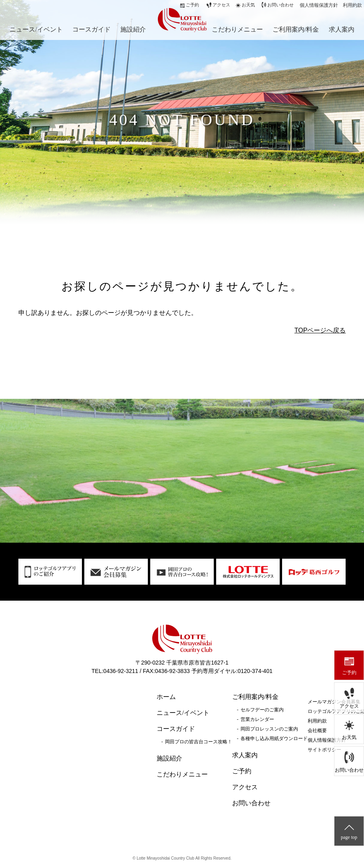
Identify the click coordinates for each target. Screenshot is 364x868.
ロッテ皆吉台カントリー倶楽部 (180, 19)
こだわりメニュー (237, 29)
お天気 (349, 737)
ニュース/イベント (36, 29)
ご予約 (349, 673)
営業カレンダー (257, 719)
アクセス (349, 706)
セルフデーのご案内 (262, 710)
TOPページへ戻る (320, 330)
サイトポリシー (324, 750)
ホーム (166, 697)
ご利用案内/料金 (296, 29)
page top (349, 837)
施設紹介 (133, 29)
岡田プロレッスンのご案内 (269, 729)
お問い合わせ (349, 770)
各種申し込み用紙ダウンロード (274, 739)
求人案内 (342, 29)
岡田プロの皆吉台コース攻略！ (199, 742)
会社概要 (317, 731)
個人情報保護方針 (319, 5)
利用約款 (352, 5)
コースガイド (91, 29)
